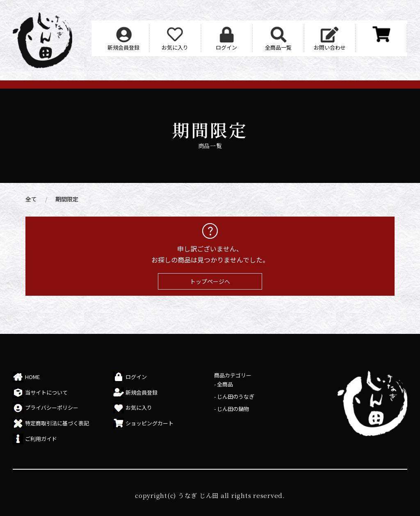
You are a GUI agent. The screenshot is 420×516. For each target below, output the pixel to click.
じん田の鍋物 (233, 409)
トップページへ (210, 281)
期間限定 (67, 199)
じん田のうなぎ (236, 396)
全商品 (225, 384)
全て (31, 199)
